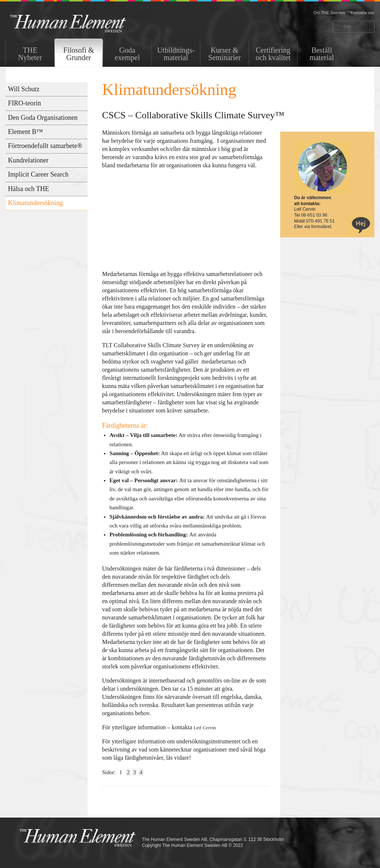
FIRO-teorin (25, 103)
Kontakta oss (363, 13)
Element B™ (26, 132)
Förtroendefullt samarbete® (45, 146)
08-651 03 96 (314, 215)
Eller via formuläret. (313, 227)
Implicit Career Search (38, 174)
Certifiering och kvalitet (273, 54)
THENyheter (30, 54)
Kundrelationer (28, 160)
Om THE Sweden (329, 13)
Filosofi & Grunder (79, 54)
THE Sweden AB (79, 23)
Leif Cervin (206, 728)
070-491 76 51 (320, 221)
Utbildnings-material (176, 54)
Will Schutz (24, 89)
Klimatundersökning (36, 203)
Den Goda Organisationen (43, 118)
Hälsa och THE (29, 189)
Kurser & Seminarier (225, 54)
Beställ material (322, 54)
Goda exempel (127, 54)
